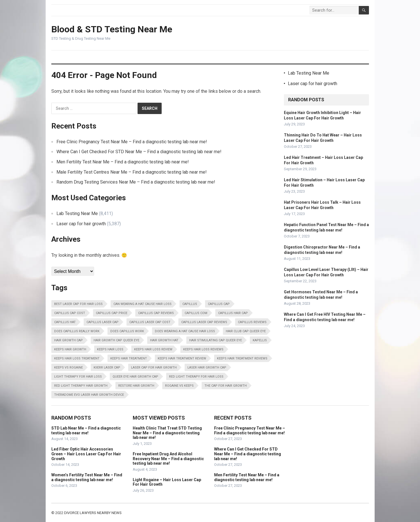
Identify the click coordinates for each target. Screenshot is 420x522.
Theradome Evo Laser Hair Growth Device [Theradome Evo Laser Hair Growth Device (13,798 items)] (89, 395)
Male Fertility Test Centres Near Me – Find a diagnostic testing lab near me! (132, 172)
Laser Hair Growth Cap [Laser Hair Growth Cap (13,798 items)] (207, 368)
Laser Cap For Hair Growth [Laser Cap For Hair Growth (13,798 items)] (154, 368)
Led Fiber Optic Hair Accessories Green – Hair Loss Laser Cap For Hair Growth (86, 454)
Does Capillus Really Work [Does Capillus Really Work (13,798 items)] (77, 331)
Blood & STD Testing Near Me (112, 29)
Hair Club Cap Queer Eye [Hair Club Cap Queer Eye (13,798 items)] (246, 331)
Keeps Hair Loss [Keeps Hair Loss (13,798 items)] (110, 349)
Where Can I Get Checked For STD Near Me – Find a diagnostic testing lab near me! (139, 152)
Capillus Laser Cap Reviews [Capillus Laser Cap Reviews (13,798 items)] (204, 322)
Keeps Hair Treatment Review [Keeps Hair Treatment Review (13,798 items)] (182, 358)
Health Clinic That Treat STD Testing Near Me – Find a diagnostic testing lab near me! (167, 433)
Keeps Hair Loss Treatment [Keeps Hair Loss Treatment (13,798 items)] (77, 358)
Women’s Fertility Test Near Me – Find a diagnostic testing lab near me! (87, 477)
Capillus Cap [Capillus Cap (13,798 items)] (219, 304)
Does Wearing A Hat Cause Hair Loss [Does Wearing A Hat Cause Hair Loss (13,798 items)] (185, 331)
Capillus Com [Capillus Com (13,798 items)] (196, 313)
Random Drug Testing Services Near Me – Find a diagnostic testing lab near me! (136, 182)
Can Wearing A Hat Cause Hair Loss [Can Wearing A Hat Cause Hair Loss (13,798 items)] (143, 304)
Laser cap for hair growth (81, 224)
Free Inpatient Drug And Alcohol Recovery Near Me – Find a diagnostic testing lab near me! (168, 459)
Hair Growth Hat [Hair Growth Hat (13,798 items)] (164, 340)
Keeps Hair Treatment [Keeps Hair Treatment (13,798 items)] (129, 358)
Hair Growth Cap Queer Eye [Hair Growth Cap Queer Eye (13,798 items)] (116, 340)
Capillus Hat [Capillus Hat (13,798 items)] (65, 322)
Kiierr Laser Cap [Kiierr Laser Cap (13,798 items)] (107, 368)
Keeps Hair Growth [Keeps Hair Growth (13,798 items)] (70, 349)
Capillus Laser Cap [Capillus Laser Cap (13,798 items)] (103, 322)
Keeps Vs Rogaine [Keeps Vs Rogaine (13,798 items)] (68, 368)
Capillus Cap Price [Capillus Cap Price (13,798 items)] (112, 313)
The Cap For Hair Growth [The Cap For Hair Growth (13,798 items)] (226, 386)
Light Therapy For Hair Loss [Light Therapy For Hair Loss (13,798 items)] (78, 377)
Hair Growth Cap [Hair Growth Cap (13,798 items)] (68, 340)
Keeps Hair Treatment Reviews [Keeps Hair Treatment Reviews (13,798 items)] (242, 358)
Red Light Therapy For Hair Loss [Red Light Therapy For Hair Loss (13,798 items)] (196, 377)
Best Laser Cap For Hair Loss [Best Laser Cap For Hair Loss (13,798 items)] (78, 304)
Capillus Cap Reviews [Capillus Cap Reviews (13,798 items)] (156, 313)
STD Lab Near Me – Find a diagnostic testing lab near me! (86, 431)
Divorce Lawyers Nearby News (93, 513)
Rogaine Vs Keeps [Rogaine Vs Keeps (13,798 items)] (179, 386)
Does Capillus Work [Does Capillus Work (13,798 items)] (127, 331)
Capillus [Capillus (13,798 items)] (190, 304)
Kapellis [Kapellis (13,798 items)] (260, 340)
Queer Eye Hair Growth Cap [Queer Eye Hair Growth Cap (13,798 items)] (135, 377)
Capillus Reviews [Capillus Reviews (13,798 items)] (252, 322)
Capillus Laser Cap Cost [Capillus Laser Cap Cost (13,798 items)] (150, 322)
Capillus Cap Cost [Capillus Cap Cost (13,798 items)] (70, 313)
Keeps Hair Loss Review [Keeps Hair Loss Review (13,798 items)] (153, 349)
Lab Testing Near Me (77, 213)
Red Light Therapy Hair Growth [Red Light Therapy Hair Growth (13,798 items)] (81, 386)
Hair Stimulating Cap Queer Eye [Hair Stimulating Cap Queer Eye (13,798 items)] (216, 340)
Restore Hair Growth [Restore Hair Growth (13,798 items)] (136, 386)
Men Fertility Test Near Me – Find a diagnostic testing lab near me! (123, 162)
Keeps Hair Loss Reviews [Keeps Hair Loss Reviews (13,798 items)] (203, 349)
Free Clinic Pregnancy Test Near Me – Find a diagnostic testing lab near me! (132, 142)
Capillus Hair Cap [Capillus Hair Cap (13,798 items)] (233, 313)
